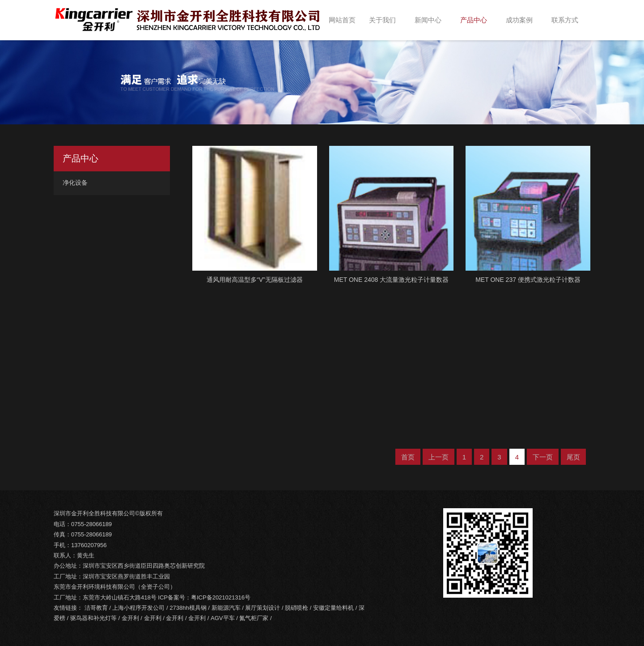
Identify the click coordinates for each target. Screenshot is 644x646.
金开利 (130, 618)
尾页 (573, 457)
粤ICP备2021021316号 (221, 597)
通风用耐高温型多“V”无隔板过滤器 (255, 280)
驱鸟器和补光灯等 (93, 618)
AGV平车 (222, 618)
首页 (408, 457)
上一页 (439, 457)
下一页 (543, 457)
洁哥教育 (96, 608)
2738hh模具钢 (188, 608)
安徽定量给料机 (333, 608)
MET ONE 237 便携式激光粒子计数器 (528, 280)
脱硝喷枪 (297, 608)
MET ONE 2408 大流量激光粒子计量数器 (391, 280)
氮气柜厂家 (254, 618)
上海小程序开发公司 (138, 608)
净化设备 (75, 183)
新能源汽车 (226, 608)
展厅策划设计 (263, 608)
